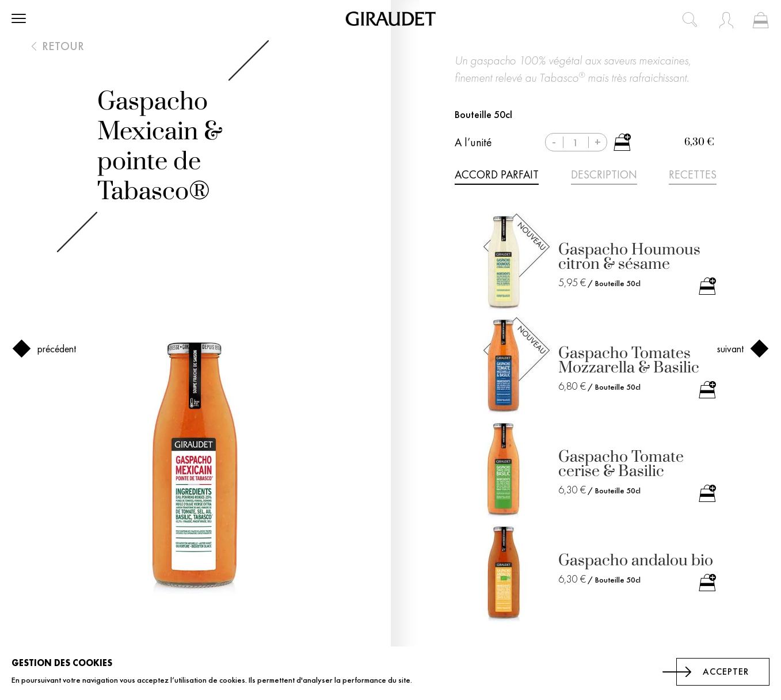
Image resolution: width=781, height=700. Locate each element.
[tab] (497, 177)
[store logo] (390, 19)
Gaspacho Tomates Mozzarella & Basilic (629, 360)
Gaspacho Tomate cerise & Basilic (621, 464)
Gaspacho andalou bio (636, 560)
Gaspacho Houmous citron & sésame (629, 257)
